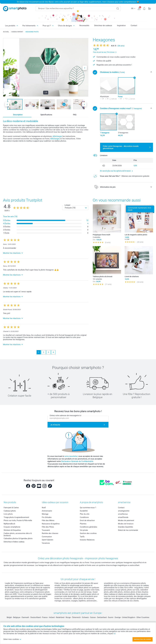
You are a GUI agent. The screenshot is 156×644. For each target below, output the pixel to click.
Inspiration (121, 26)
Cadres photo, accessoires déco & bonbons (18, 534)
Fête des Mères (48, 520)
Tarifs (82, 537)
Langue (67, 205)
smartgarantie (124, 511)
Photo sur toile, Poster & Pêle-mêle (18, 520)
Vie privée (84, 530)
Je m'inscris (55, 425)
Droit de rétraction (87, 520)
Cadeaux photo (10, 511)
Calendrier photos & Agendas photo (18, 538)
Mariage (45, 514)
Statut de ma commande (128, 530)
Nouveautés (84, 26)
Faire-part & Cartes (11, 508)
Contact (134, 26)
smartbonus (123, 514)
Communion (47, 537)
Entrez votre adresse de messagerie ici (66, 416)
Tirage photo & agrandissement (16, 517)
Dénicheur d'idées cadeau (14, 542)
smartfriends (123, 517)
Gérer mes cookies (12, 639)
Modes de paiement (126, 520)
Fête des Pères (48, 527)
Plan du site (85, 514)
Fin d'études (47, 517)
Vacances (46, 543)
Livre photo (8, 514)
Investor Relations (87, 540)
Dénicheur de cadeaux (103, 26)
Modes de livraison (126, 524)
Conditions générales (88, 527)
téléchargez (57, 136)
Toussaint (46, 530)
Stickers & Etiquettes (12, 530)
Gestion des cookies (88, 533)
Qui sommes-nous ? (88, 508)
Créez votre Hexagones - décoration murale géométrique (121, 147)
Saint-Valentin (47, 540)
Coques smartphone (12, 527)
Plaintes (83, 524)
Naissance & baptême (51, 524)
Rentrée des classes (50, 533)
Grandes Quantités (125, 527)
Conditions (84, 517)
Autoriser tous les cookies (142, 639)
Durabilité (84, 511)
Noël (44, 508)
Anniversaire (47, 511)
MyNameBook (9, 524)
